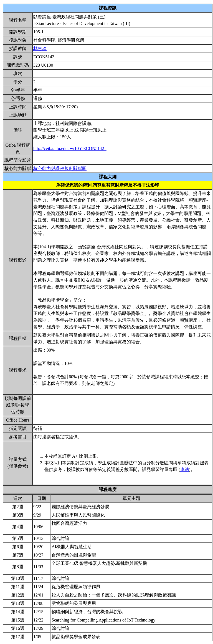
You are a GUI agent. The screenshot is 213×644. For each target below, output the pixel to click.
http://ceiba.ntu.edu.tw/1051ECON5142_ (70, 148)
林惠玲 (40, 48)
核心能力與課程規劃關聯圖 (60, 168)
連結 (184, 469)
